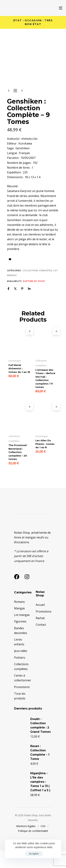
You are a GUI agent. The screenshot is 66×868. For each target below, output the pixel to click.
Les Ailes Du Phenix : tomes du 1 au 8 (45, 461)
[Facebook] (8, 306)
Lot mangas (22, 632)
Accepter (34, 854)
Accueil (40, 622)
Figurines (20, 639)
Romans (19, 619)
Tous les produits (20, 713)
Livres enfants (19, 659)
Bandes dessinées (21, 648)
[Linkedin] (29, 306)
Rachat (40, 635)
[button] (30, 349)
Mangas (19, 626)
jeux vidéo (21, 668)
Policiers (20, 675)
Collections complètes (37, 288)
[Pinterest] (22, 306)
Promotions (22, 704)
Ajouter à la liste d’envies (10, 277)
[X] (15, 306)
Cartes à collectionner (22, 695)
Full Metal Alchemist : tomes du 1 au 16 (19, 386)
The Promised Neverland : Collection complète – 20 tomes (18, 470)
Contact (41, 642)
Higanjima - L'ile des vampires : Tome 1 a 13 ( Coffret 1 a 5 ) (40, 799)
